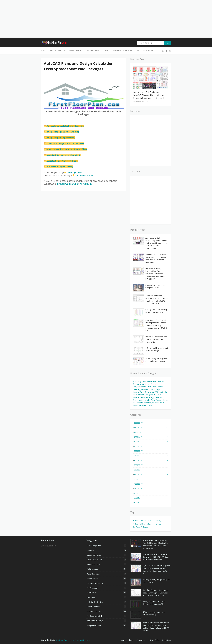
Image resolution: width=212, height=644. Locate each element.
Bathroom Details (106, 564)
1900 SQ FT (151, 442)
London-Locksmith (106, 611)
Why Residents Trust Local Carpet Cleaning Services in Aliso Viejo (148, 388)
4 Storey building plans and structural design (157, 349)
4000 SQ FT (151, 484)
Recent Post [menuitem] (75, 51)
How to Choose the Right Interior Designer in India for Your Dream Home (150, 399)
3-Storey (158, 521)
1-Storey (136, 521)
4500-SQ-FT (151, 488)
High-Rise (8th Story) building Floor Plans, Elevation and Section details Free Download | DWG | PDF (155, 274)
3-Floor (150, 521)
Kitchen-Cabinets (106, 607)
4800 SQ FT (151, 493)
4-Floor (136, 524)
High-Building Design (106, 602)
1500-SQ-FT (151, 428)
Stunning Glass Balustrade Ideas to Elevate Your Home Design (148, 383)
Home (122, 640)
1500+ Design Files (106, 546)
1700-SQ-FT (151, 432)
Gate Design (106, 597)
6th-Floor (137, 527)
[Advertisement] (81, 19)
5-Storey (150, 524)
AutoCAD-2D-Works (106, 560)
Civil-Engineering (106, 569)
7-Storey (145, 527)
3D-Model (106, 550)
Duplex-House (106, 579)
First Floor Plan (106, 593)
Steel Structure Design (106, 621)
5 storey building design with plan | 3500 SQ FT (155, 286)
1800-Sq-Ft (151, 437)
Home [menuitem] (44, 51)
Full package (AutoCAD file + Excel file (64, 126)
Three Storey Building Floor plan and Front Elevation (156, 360)
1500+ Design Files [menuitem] (93, 51)
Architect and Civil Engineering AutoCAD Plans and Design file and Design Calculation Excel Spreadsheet (150, 95)
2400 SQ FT (151, 456)
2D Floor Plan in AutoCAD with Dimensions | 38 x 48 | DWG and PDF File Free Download (157, 258)
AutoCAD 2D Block (106, 555)
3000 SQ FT (151, 460)
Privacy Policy (154, 640)
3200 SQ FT (151, 465)
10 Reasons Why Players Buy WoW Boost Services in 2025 (148, 404)
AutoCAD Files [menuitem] (57, 51)
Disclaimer (167, 640)
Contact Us (141, 640)
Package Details (76, 172)
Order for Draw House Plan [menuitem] (119, 51)
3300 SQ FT (151, 470)
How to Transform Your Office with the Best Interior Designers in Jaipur (150, 393)
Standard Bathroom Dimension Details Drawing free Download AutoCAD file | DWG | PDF (156, 300)
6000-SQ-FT (151, 503)
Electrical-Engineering (106, 583)
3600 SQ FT (151, 479)
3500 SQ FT (151, 474)
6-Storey (158, 524)
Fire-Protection (106, 588)
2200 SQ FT (151, 451)
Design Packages (84, 175)
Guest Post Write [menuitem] (145, 51)
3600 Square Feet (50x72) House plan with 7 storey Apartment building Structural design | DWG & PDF (156, 325)
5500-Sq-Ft (151, 498)
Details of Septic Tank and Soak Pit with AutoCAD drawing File (156, 339)
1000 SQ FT (151, 423)
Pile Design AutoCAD (106, 616)
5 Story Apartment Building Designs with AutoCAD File (156, 311)
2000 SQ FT (151, 446)
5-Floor (143, 524)
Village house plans (106, 625)
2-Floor (144, 521)
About (131, 640)
